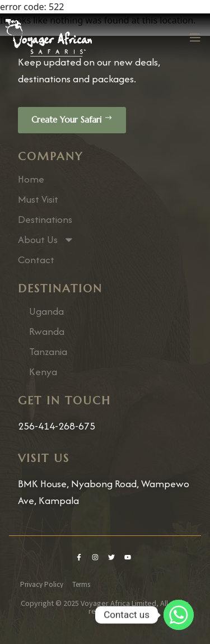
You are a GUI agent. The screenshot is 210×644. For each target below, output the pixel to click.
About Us (46, 240)
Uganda (46, 311)
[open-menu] (194, 38)
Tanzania (48, 352)
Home (31, 179)
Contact (36, 260)
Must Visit (38, 199)
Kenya (43, 372)
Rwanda (47, 332)
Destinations (45, 220)
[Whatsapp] (179, 615)
